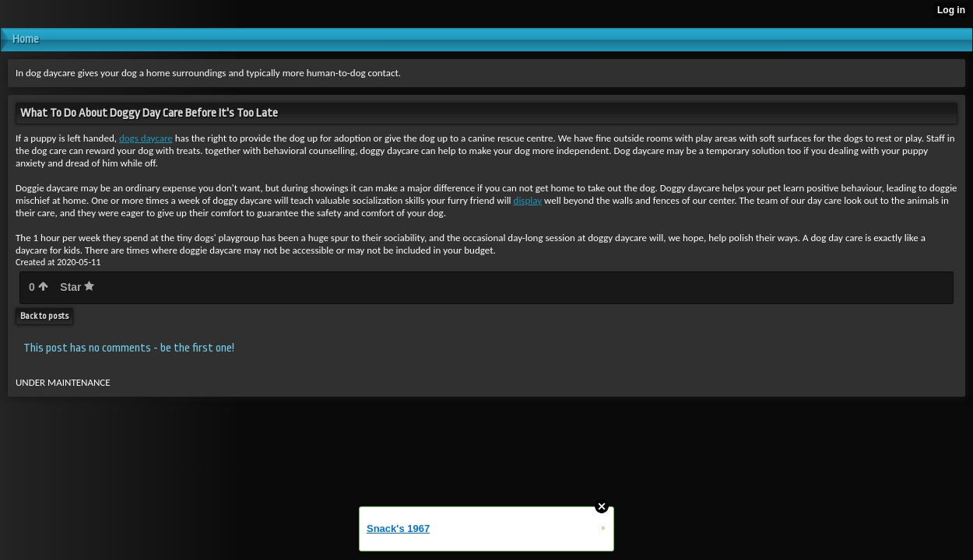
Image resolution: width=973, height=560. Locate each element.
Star (77, 287)
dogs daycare (146, 138)
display (528, 200)
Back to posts (44, 316)
